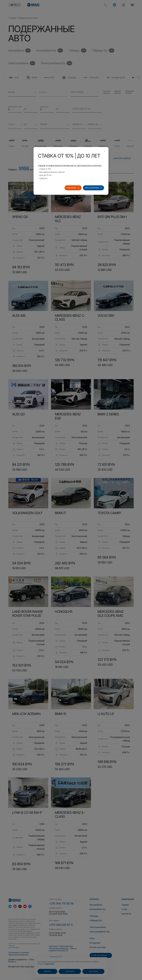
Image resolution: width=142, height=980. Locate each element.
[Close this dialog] (105, 152)
